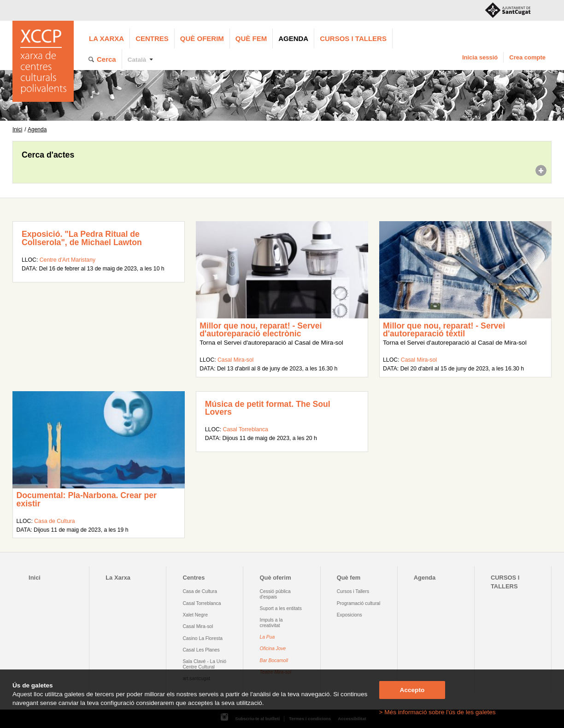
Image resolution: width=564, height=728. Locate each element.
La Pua (267, 637)
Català (137, 60)
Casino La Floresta (203, 638)
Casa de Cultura (54, 521)
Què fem (251, 38)
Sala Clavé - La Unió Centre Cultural (204, 664)
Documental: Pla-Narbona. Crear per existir (86, 499)
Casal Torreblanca (246, 429)
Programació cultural (359, 603)
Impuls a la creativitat (271, 622)
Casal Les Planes (201, 650)
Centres (152, 38)
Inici (17, 129)
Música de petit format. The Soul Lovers (268, 408)
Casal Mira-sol (235, 360)
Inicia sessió (480, 57)
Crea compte (527, 57)
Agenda (293, 38)
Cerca (106, 59)
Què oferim (202, 38)
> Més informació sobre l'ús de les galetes (438, 712)
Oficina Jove (273, 649)
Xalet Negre (195, 615)
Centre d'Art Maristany (68, 260)
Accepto (412, 690)
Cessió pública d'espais (275, 594)
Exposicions (350, 615)
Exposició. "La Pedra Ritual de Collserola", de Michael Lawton (82, 238)
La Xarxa (106, 38)
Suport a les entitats (281, 608)
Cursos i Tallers (353, 591)
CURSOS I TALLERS (353, 38)
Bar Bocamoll (274, 660)
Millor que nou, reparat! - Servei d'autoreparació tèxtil (444, 330)
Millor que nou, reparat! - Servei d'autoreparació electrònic (261, 330)
